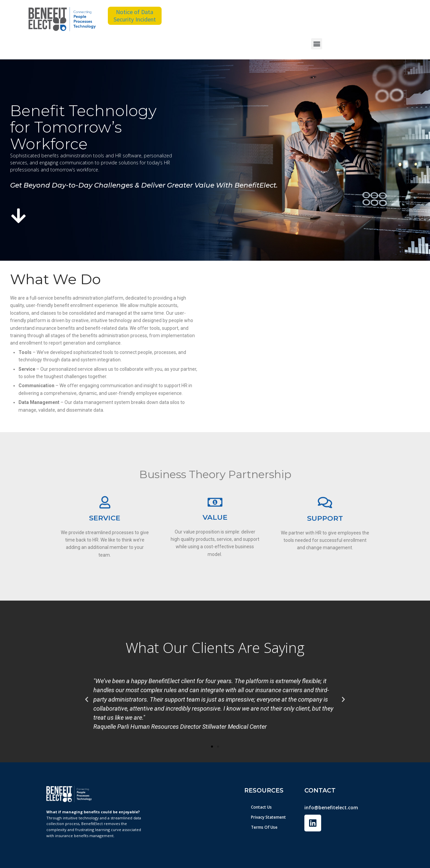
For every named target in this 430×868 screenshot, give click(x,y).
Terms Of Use (264, 827)
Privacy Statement (268, 817)
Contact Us (261, 807)
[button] (317, 44)
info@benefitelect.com (331, 807)
